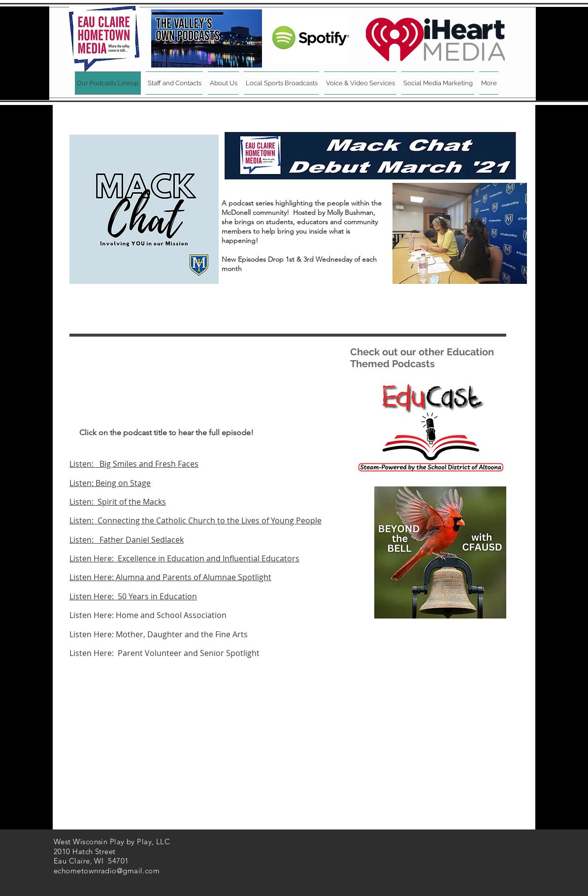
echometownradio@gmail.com (107, 871)
